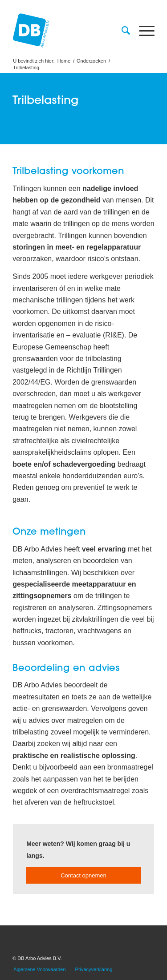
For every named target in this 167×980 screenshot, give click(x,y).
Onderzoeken (91, 61)
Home (64, 61)
